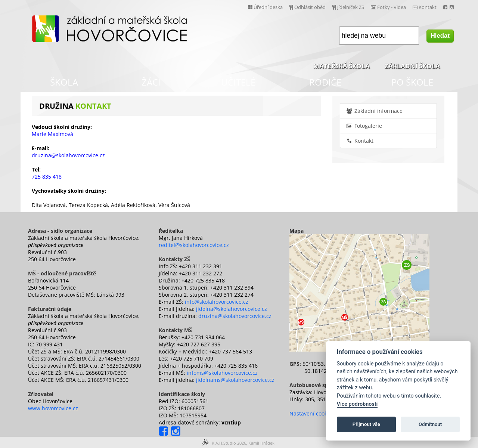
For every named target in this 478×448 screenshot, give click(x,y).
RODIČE (325, 82)
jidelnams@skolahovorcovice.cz (235, 380)
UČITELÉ (238, 82)
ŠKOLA (64, 82)
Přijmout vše (366, 424)
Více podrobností (357, 404)
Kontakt (425, 7)
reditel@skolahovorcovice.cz (194, 245)
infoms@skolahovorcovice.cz (222, 373)
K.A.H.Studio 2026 (229, 443)
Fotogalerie (364, 126)
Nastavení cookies (312, 413)
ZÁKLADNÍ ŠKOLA (412, 66)
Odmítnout (430, 424)
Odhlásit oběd (308, 7)
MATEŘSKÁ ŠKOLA (342, 66)
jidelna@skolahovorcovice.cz (232, 309)
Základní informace (374, 111)
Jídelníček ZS (348, 7)
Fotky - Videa (388, 7)
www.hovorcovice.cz (53, 408)
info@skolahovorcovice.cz (217, 302)
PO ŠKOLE (412, 82)
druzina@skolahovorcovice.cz (235, 316)
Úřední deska (265, 7)
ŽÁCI (151, 82)
